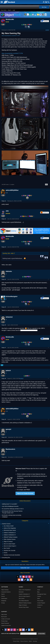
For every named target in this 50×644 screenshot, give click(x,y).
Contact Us (40, 605)
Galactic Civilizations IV (24, 594)
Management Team (42, 594)
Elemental (21, 592)
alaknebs (9, 271)
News (39, 598)
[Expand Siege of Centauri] (3, 542)
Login (14, 10)
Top (48, 201)
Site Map (35, 641)
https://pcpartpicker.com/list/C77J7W (11, 36)
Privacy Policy (16, 641)
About (39, 590)
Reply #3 (4, 247)
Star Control (22, 598)
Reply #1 (4, 201)
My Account (4, 617)
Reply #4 (4, 279)
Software (5, 587)
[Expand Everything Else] (1, 558)
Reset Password (5, 623)
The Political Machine (24, 601)
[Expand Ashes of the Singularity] (3, 528)
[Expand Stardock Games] (1, 524)
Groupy (3, 603)
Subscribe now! (25, 568)
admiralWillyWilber (12, 190)
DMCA (30, 641)
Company (40, 587)
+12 (3, 276)
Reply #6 (4, 325)
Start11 (3, 594)
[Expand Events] (3, 553)
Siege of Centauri (23, 605)
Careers (39, 596)
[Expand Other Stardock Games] (3, 539)
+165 (3, 301)
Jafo (7, 211)
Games (21, 587)
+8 (3, 375)
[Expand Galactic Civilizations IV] (3, 535)
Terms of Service (24, 641)
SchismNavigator (12, 296)
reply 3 (13, 253)
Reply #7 (4, 348)
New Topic (44, 7)
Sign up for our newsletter (10, 634)
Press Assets (40, 601)
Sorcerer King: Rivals (24, 607)
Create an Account (6, 619)
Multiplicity (4, 601)
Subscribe (41, 634)
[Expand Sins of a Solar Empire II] (3, 546)
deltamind (9, 317)
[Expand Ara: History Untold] (3, 526)
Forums (39, 607)
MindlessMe (10, 19)
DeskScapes (4, 598)
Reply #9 (4, 419)
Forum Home (4, 10)
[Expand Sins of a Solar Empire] (3, 544)
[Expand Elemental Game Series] (3, 531)
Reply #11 (4, 457)
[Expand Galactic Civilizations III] (3, 533)
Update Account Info (6, 625)
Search (9, 10)
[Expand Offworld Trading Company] (3, 537)
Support (4, 612)
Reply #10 (4, 437)
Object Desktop (5, 590)
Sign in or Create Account (25, 493)
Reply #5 (4, 307)
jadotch (8, 371)
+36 (3, 24)
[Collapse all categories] (49, 523)
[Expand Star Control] (3, 548)
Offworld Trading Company (25, 603)
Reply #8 (4, 378)
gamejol (8, 429)
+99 (3, 195)
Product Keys (4, 621)
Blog (38, 592)
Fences (3, 596)
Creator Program (41, 603)
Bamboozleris (10, 449)
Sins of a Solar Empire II (24, 596)
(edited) (47, 30)
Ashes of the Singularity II (25, 590)
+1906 (3, 216)
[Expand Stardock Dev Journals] (3, 551)
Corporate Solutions (6, 592)
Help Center (4, 614)
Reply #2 (4, 219)
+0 (3, 322)
